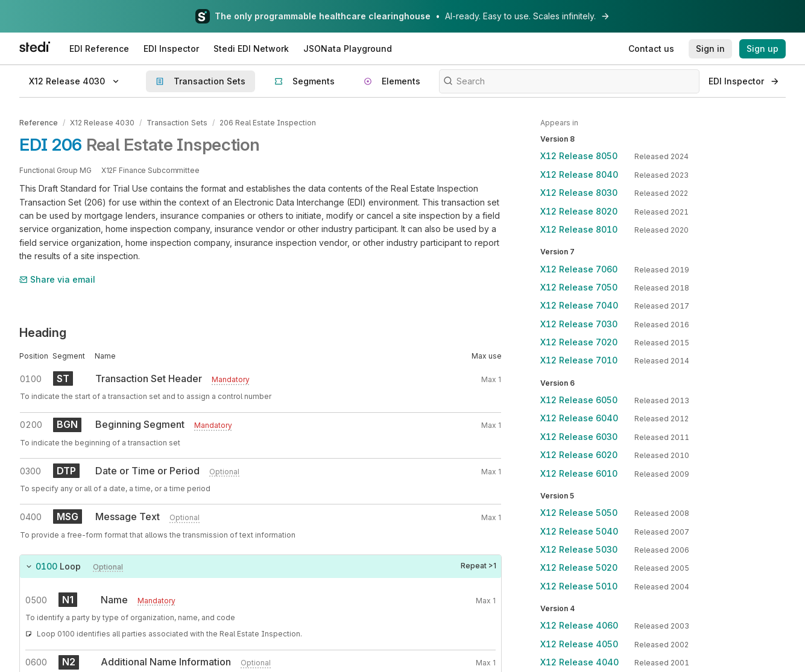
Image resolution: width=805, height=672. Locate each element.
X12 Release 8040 (579, 174)
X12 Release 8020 (579, 211)
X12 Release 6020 (579, 455)
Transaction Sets (176, 123)
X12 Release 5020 (579, 567)
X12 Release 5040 (579, 531)
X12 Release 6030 (579, 437)
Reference (39, 123)
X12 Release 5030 (579, 549)
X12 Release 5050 (579, 513)
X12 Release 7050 (579, 287)
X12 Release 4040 (579, 662)
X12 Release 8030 (579, 193)
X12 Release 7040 (579, 305)
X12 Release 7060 (579, 269)
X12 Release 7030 (579, 324)
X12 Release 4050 (579, 644)
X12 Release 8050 (579, 156)
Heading (43, 332)
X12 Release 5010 (579, 586)
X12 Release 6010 (579, 473)
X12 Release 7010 (579, 360)
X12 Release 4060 (579, 625)
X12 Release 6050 (579, 400)
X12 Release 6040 (579, 418)
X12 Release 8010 (579, 229)
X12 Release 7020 (579, 342)
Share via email (57, 279)
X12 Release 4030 (102, 123)
